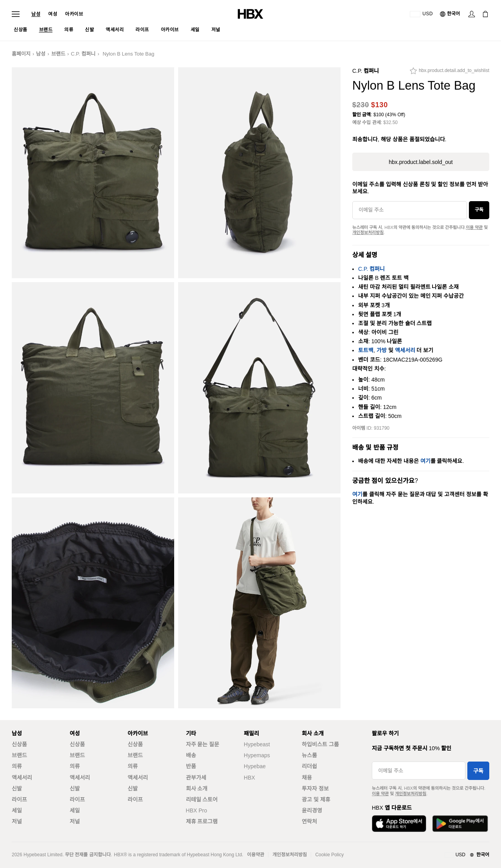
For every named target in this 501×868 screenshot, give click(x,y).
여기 (425, 461)
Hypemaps (257, 755)
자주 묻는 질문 (203, 744)
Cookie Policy (329, 855)
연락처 (309, 821)
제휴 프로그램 (202, 821)
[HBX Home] (250, 14)
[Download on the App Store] (399, 824)
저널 (17, 821)
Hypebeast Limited (43, 855)
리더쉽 (309, 766)
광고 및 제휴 (316, 800)
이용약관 (256, 855)
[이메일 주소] (410, 210)
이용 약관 (474, 227)
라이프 (19, 800)
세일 (17, 810)
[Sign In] (472, 14)
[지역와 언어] (467, 855)
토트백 (366, 350)
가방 (382, 350)
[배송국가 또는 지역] (421, 14)
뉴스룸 (309, 755)
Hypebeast (257, 744)
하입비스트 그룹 (320, 744)
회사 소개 (197, 789)
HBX (250, 778)
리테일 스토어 (202, 800)
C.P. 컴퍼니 (83, 54)
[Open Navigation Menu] (16, 14)
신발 (17, 789)
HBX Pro (196, 810)
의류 (17, 766)
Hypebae (255, 766)
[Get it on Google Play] (460, 824)
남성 (36, 14)
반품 (191, 766)
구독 (479, 210)
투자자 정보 (315, 789)
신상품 (19, 744)
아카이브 (74, 14)
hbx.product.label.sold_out (421, 162)
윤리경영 (312, 810)
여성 (53, 14)
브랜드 (58, 54)
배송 (191, 755)
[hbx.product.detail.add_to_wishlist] (450, 73)
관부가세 (196, 778)
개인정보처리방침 (368, 232)
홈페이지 (21, 54)
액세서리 (405, 350)
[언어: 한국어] (450, 14)
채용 (307, 778)
